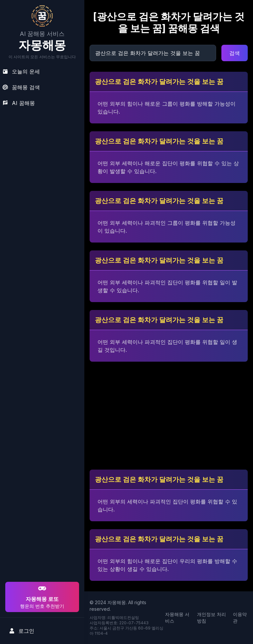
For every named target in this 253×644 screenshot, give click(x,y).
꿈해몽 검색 (21, 87)
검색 (235, 53)
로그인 (22, 631)
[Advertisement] (41, 538)
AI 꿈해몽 (19, 103)
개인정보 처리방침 (211, 618)
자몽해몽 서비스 (177, 618)
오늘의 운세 (21, 71)
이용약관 (240, 618)
